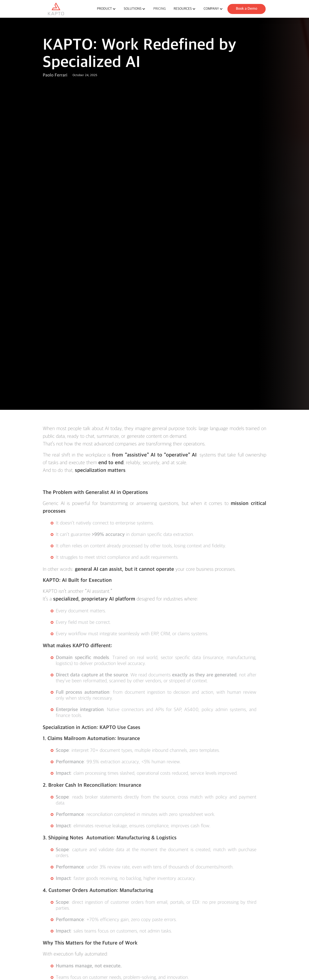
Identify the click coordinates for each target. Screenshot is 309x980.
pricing (160, 9)
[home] (68, 9)
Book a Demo (247, 9)
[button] (106, 9)
